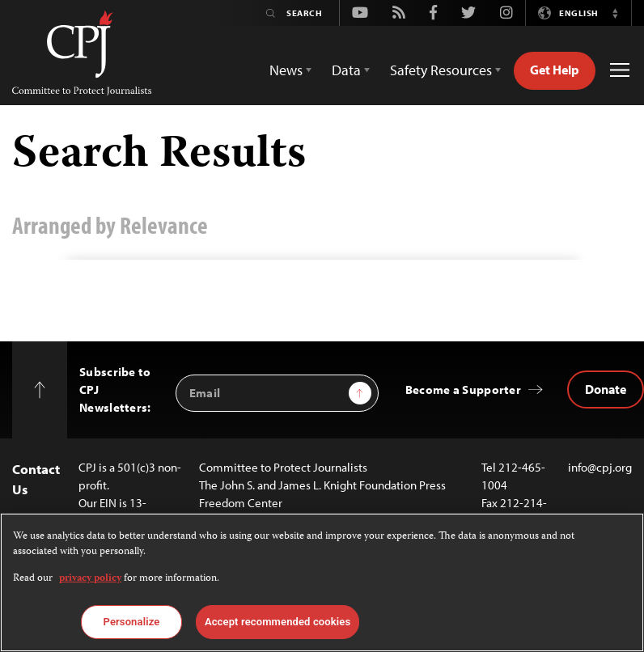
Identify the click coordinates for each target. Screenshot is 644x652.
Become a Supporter (463, 390)
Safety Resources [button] (441, 70)
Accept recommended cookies (278, 622)
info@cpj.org (600, 467)
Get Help (555, 70)
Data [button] (346, 70)
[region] (322, 582)
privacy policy (90, 579)
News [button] (286, 70)
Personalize (132, 622)
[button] (615, 13)
